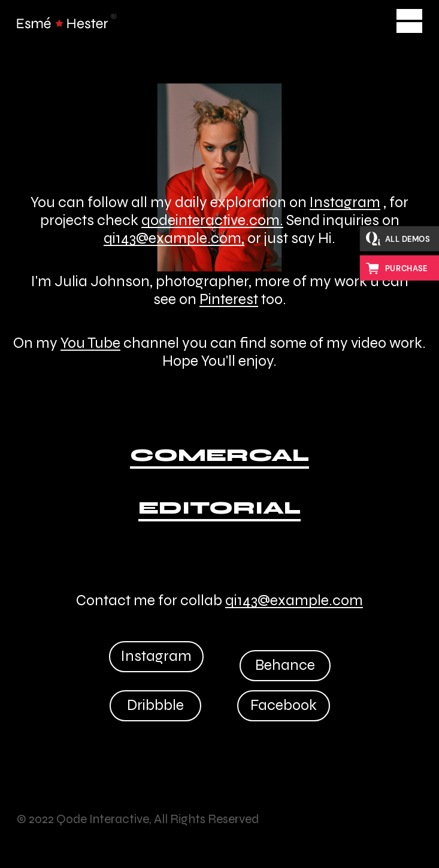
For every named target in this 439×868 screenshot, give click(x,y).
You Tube (90, 343)
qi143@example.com (294, 600)
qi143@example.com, (174, 238)
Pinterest (229, 299)
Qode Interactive (103, 819)
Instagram (345, 202)
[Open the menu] (409, 21)
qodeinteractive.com (211, 220)
